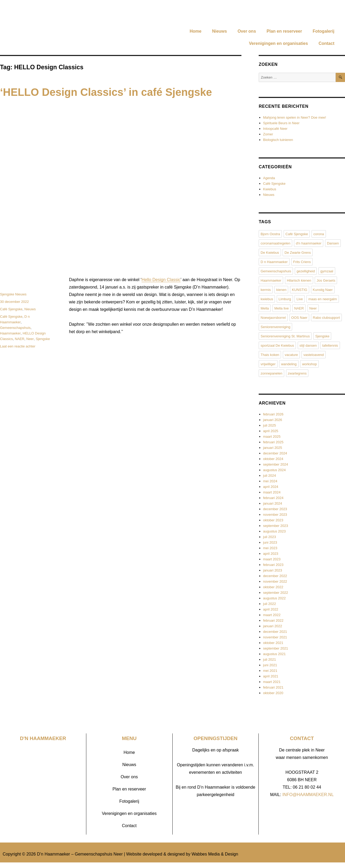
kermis (266, 290)
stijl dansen (308, 345)
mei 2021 (270, 671)
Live (300, 299)
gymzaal (327, 271)
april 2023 (271, 554)
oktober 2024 (273, 459)
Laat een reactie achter (18, 346)
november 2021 (275, 637)
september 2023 (276, 526)
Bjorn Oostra (270, 234)
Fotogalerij (323, 31)
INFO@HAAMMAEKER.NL (308, 795)
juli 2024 (270, 476)
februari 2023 (273, 565)
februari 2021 (273, 687)
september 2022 (276, 593)
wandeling (289, 364)
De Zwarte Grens (298, 253)
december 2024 (275, 453)
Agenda (269, 178)
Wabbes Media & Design (215, 854)
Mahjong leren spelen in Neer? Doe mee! (295, 117)
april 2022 (271, 609)
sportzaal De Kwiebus (277, 345)
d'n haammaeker (309, 243)
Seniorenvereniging (275, 327)
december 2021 (275, 632)
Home (195, 31)
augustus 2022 (274, 598)
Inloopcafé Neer (275, 129)
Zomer (268, 134)
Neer (30, 339)
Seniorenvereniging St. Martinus (285, 336)
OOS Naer (299, 318)
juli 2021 (270, 659)
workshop (309, 364)
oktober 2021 (273, 643)
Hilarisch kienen (299, 280)
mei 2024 (270, 481)
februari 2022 (273, 620)
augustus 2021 (274, 654)
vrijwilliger (268, 364)
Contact (326, 43)
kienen (281, 290)
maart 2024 (272, 492)
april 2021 (271, 676)
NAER (20, 339)
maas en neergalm (323, 299)
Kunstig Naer (323, 290)
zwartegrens (297, 373)
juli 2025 (270, 425)
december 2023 (275, 509)
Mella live (282, 308)
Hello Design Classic (161, 280)
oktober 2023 (273, 520)
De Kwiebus (270, 253)
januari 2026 (273, 420)
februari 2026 (273, 414)
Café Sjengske (11, 309)
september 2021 (276, 648)
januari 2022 (273, 626)
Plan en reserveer (284, 31)
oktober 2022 (273, 587)
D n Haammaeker (274, 262)
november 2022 (275, 581)
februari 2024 (273, 498)
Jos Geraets (326, 280)
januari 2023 (273, 570)
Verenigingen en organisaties (278, 43)
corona (319, 234)
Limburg (285, 299)
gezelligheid (306, 271)
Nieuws (219, 31)
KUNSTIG (300, 290)
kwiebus (267, 299)
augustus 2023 (274, 531)
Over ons (247, 31)
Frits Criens (302, 262)
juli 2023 (270, 537)
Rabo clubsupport (326, 318)
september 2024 (276, 464)
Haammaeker (10, 333)
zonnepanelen (271, 373)
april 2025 (271, 431)
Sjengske (43, 339)
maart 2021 (272, 682)
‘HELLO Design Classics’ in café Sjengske (106, 92)
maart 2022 (272, 615)
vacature (291, 355)
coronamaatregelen (275, 243)
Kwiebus (270, 189)
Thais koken (270, 355)
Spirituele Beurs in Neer (281, 123)
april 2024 (271, 487)
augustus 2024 (274, 470)
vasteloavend (314, 355)
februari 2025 (273, 442)
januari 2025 (273, 448)
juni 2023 (270, 542)
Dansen (333, 243)
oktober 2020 (273, 693)
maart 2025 (272, 437)
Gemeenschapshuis (15, 328)
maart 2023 (272, 559)
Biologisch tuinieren (278, 140)
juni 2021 (270, 665)
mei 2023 (270, 548)
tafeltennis (330, 345)
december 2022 (275, 576)
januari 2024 (273, 503)
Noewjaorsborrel (273, 318)
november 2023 (275, 515)
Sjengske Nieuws (13, 294)
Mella (265, 308)
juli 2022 (270, 604)
